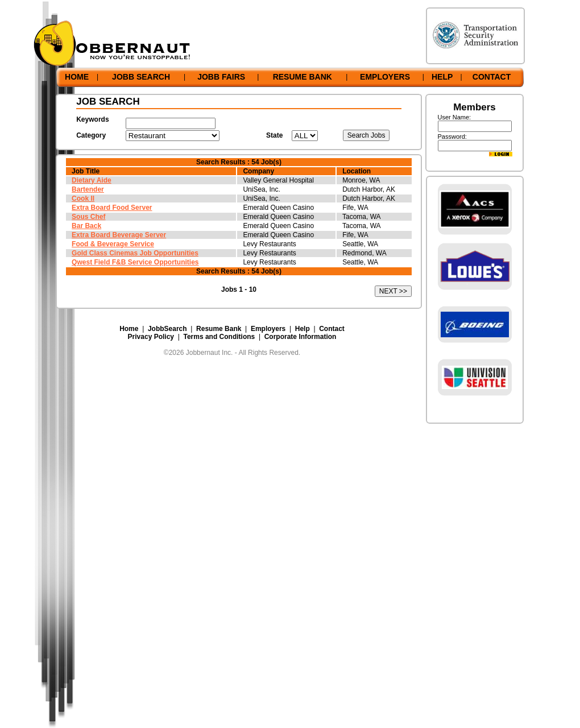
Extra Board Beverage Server (119, 235)
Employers (268, 329)
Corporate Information (301, 337)
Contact (332, 329)
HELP (442, 77)
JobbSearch (167, 329)
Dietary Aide (92, 180)
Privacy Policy (151, 337)
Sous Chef (88, 217)
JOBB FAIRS (221, 77)
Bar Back (86, 226)
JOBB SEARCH (141, 77)
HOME (77, 77)
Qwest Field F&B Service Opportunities (135, 262)
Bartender (88, 189)
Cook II (83, 198)
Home (129, 329)
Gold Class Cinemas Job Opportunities (135, 253)
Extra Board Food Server (112, 208)
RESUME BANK (303, 77)
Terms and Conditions (219, 337)
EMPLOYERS (385, 77)
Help (303, 329)
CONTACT (492, 77)
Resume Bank (219, 329)
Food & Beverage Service (113, 244)
